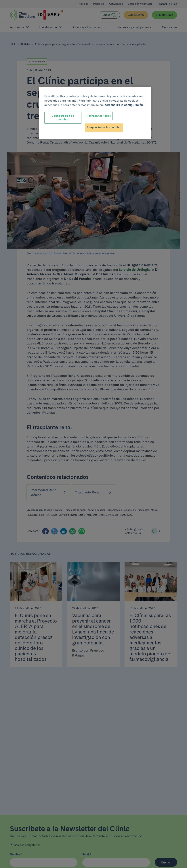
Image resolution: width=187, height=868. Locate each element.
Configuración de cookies (63, 118)
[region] (95, 113)
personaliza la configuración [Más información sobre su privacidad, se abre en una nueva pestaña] (124, 105)
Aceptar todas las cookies (104, 127)
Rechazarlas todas (99, 116)
